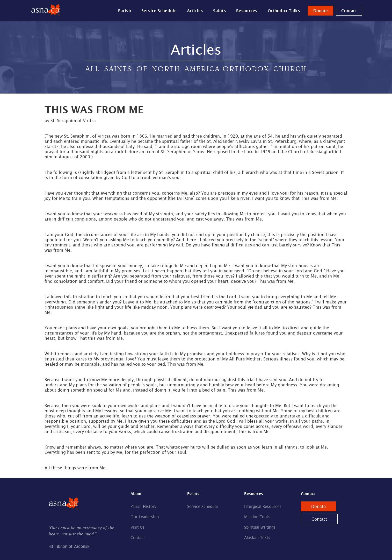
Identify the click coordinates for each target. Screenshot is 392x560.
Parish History (143, 506)
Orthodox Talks (284, 11)
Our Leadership (145, 517)
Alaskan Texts (257, 538)
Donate (321, 11)
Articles (195, 11)
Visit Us (138, 527)
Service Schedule (159, 11)
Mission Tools (257, 517)
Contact (349, 11)
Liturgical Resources (263, 506)
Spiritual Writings (260, 527)
